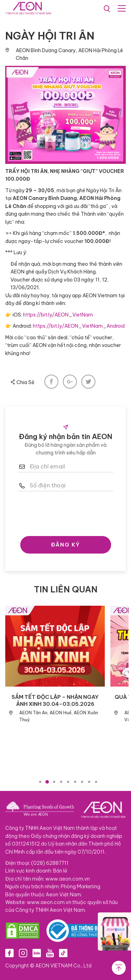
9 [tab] (96, 782)
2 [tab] (47, 782)
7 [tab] (82, 782)
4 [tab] (61, 782)
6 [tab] (75, 782)
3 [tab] (54, 782)
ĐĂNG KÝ (65, 545)
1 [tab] (40, 782)
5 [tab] (68, 782)
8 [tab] (89, 782)
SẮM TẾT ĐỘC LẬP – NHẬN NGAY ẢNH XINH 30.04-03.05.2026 (55, 700)
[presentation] (71, 512)
